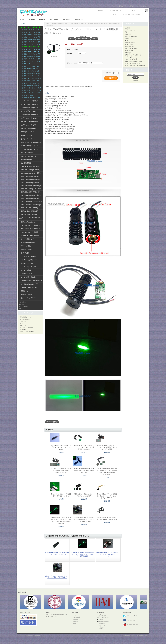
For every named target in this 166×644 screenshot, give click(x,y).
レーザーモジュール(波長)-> (30, 101)
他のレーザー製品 (26, 294)
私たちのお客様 (129, 51)
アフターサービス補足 (131, 59)
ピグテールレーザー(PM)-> (29, 125)
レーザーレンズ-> (26, 274)
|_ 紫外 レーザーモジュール (30, 64)
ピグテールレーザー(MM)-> (29, 118)
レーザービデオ (129, 57)
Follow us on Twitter (131, 616)
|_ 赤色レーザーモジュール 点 (30, 30)
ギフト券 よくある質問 (26, 327)
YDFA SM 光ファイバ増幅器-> (30, 225)
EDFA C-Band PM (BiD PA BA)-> (31, 202)
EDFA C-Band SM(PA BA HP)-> (31, 170)
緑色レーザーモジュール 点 (79, 24)
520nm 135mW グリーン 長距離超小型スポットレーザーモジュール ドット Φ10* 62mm (107, 496)
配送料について (129, 38)
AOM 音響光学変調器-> (28, 243)
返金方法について (104, 619)
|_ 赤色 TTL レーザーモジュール (31, 44)
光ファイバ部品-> (26, 246)
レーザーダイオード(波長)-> (30, 104)
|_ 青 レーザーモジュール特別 (30, 81)
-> (31, 27)
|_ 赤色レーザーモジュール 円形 (31, 37)
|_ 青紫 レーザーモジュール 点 (31, 66)
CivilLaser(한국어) (142, 6)
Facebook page (129, 620)
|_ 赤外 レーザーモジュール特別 (31, 93)
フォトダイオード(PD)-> (28, 256)
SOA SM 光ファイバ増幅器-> (30, 236)
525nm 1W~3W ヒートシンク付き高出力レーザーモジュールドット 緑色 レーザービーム (108, 554)
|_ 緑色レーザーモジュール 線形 (31, 49)
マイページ (66, 19)
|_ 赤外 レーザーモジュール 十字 (31, 90)
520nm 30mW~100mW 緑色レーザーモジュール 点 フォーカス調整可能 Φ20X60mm (84, 447)
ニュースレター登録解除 (27, 332)
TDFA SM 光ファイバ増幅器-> (30, 232)
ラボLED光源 (25, 253)
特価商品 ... (22, 302)
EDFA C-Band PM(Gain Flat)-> (31, 183)
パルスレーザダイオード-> (29, 260)
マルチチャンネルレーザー (29, 156)
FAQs (126, 40)
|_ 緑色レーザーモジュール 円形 (31, 54)
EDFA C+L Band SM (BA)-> (30, 214)
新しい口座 (144, 14)
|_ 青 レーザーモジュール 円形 (31, 76)
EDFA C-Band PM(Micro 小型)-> (31, 195)
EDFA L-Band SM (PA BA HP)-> (31, 205)
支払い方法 (128, 34)
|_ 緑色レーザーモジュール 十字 (31, 52)
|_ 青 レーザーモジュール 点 (30, 69)
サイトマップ (23, 325)
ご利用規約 (23, 321)
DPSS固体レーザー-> (28, 132)
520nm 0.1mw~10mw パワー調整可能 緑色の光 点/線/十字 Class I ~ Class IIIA (61, 471)
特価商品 (42, 19)
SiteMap (37, 635)
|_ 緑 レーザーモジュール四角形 (31, 56)
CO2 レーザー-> (26, 291)
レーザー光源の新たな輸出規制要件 (135, 65)
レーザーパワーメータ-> (28, 267)
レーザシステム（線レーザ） (30, 284)
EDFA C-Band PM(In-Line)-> (30, 199)
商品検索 (129, 70)
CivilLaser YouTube (130, 624)
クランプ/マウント (72, 63)
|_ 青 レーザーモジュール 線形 (31, 71)
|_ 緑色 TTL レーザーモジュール (31, 61)
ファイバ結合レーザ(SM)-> (29, 111)
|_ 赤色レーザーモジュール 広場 (31, 39)
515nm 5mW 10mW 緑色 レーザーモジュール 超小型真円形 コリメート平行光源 (107, 447)
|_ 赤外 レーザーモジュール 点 (31, 85)
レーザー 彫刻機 (26, 270)
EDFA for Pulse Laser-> (29, 222)
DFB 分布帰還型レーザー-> (29, 146)
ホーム (22, 19)
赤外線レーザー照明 (27, 263)
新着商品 (32, 19)
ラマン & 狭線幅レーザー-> (29, 149)
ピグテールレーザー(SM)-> (29, 122)
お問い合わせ (79, 19)
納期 (126, 32)
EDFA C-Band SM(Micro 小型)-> (31, 173)
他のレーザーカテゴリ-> (28, 298)
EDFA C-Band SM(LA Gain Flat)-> (32, 189)
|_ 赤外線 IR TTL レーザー (29, 95)
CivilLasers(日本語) (117, 6)
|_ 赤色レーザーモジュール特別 (31, 42)
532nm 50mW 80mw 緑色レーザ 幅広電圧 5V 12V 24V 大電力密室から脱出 (84, 471)
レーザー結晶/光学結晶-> (29, 277)
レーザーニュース (130, 30)
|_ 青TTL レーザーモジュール (30, 83)
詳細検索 (135, 80)
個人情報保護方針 (25, 319)
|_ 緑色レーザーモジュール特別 (31, 59)
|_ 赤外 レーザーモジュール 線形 (31, 88)
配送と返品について (25, 317)
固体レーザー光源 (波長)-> (29, 129)
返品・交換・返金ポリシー (132, 49)
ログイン (119, 14)
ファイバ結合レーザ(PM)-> (29, 115)
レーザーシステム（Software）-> (31, 281)
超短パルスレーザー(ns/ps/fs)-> (31, 142)
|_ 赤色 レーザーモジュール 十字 (31, 35)
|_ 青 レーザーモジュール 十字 (31, 73)
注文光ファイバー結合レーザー (133, 55)
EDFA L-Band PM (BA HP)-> (30, 208)
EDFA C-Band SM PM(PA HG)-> (31, 186)
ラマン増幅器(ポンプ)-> (28, 239)
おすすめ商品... (23, 306)
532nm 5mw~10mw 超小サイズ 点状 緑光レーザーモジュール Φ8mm (61, 447)
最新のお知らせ (129, 47)
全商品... (21, 308)
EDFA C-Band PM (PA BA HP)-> (31, 192)
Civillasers (31, 635)
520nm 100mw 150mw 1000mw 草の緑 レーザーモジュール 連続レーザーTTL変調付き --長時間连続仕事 (83, 554)
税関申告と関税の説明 (131, 36)
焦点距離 (69, 54)
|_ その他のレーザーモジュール (31, 98)
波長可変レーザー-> (27, 153)
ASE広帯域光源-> (26, 160)
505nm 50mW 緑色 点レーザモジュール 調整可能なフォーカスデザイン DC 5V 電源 (84, 519)
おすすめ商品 (54, 19)
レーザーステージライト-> (29, 288)
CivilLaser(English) (130, 6)
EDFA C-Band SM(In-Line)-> (30, 176)
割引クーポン (23, 330)
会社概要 (127, 28)
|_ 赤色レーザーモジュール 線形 (31, 32)
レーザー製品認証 (130, 42)
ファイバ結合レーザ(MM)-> (29, 108)
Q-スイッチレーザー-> (28, 139)
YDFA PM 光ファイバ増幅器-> (30, 229)
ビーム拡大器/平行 (27, 250)
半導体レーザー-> (26, 135)
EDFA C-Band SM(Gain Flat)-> (31, 180)
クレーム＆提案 (129, 45)
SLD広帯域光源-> (26, 163)
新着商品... (22, 304)
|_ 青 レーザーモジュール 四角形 (31, 78)
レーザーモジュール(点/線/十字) (60, 24)
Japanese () (101, 10)
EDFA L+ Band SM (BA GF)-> (30, 211)
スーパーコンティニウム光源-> (30, 167)
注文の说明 (128, 53)
